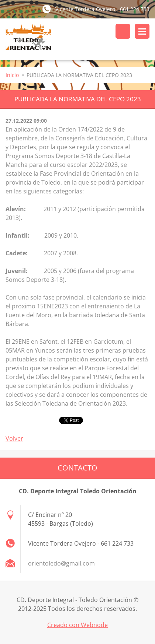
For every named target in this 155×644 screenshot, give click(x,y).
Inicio (12, 75)
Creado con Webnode (77, 625)
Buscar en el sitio (123, 31)
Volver (14, 438)
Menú (142, 31)
